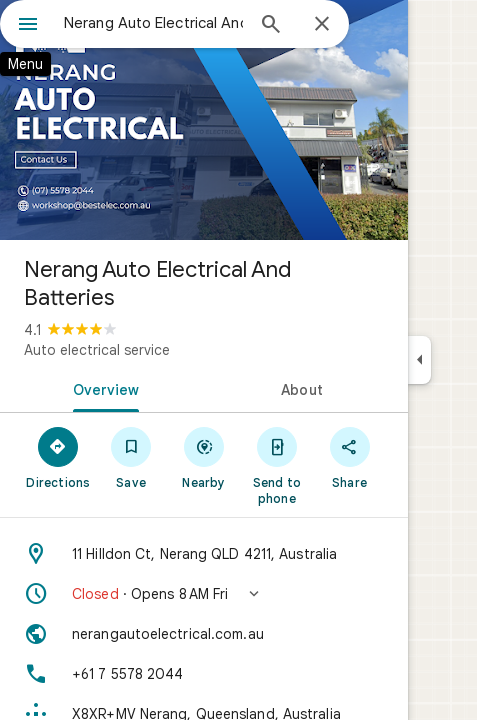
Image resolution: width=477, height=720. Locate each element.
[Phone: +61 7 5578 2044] (204, 674)
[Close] (322, 25)
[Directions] (58, 457)
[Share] (349, 457)
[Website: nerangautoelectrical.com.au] (204, 634)
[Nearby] (204, 457)
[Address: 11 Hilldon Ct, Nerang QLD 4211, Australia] (204, 554)
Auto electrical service (97, 350)
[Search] (271, 26)
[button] (204, 594)
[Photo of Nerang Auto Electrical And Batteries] (204, 120)
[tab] (102, 388)
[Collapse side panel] (419, 360)
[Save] (131, 457)
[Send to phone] (276, 465)
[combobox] (153, 23)
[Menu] (28, 26)
